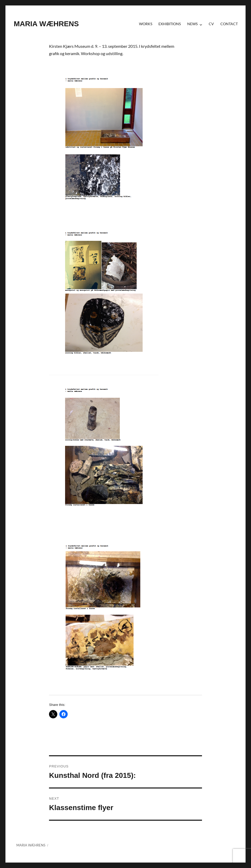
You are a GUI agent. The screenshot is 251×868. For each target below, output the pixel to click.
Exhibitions (170, 24)
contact (229, 24)
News (192, 24)
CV (211, 24)
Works (146, 24)
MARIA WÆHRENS (46, 24)
